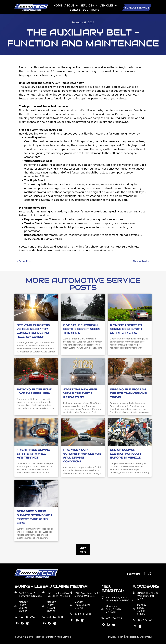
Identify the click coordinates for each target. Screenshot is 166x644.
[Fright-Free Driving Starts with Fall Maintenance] (36, 432)
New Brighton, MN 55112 (119, 600)
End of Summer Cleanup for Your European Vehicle (125, 454)
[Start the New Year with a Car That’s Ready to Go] (83, 372)
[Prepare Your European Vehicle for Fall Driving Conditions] (83, 432)
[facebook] (144, 574)
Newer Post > (141, 261)
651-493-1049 (146, 620)
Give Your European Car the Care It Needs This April (82, 329)
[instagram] (149, 574)
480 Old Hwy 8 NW (116, 597)
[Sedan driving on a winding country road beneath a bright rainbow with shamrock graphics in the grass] (130, 307)
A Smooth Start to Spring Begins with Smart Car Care (126, 329)
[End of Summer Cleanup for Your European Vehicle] (130, 432)
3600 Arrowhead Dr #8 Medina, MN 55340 (87, 594)
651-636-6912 (114, 618)
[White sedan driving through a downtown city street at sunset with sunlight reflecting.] (36, 307)
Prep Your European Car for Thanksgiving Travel (128, 393)
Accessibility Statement (138, 637)
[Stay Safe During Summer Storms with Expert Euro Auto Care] (36, 493)
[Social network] (109, 625)
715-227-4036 (55, 617)
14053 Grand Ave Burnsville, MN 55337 (31, 594)
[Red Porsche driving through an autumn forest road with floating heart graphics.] (36, 372)
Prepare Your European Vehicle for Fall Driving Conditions (82, 456)
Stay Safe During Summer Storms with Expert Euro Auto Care (34, 517)
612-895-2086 (83, 613)
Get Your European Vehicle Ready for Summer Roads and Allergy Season (33, 331)
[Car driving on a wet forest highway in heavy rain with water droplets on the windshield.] (83, 307)
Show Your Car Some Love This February (34, 391)
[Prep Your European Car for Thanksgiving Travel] (130, 372)
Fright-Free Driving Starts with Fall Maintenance (33, 454)
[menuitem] (58, 5)
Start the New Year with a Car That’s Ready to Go (80, 393)
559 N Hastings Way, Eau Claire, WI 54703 (58, 594)
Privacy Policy (116, 637)
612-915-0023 (27, 617)
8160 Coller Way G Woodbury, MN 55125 (148, 596)
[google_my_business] (104, 625)
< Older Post (24, 261)
